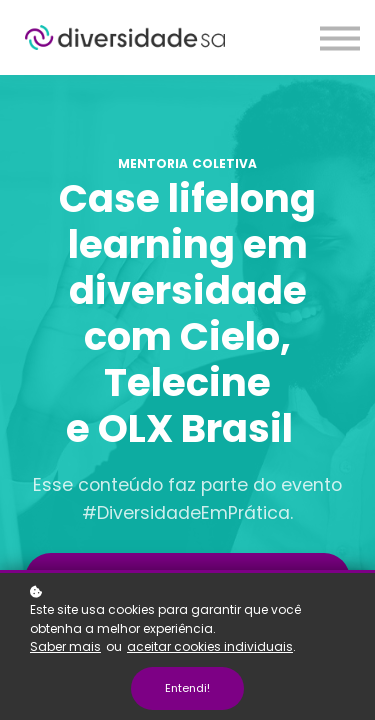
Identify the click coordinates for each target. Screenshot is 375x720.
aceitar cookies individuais (210, 646)
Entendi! (187, 688)
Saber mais (65, 646)
